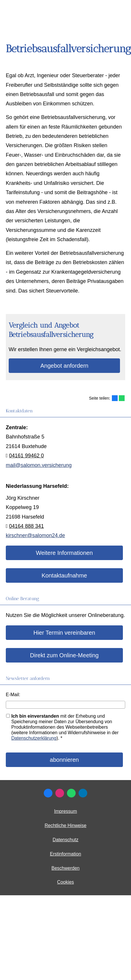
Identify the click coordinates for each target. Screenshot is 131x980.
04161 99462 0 (26, 456)
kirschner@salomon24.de (35, 535)
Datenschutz (66, 840)
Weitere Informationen (64, 553)
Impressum (65, 811)
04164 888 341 (26, 526)
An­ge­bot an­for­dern (64, 366)
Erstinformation (65, 854)
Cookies (65, 882)
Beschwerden (66, 868)
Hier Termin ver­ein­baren (64, 633)
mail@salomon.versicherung (39, 465)
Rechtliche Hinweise (65, 825)
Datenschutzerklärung (34, 738)
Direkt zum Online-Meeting (64, 655)
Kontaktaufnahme (64, 575)
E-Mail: (13, 695)
